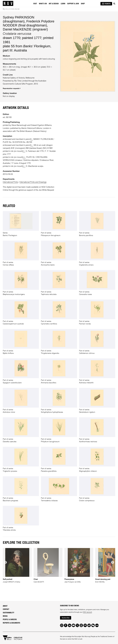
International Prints (10, 182)
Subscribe (66, 618)
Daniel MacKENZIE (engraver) (25, 29)
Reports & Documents (11, 623)
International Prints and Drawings (33, 182)
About (5, 606)
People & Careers (10, 620)
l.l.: (32, 139)
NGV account (87, 612)
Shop (83, 4)
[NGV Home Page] (8, 4)
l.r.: (32, 145)
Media (5, 616)
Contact (6, 609)
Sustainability (9, 613)
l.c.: (24, 157)
